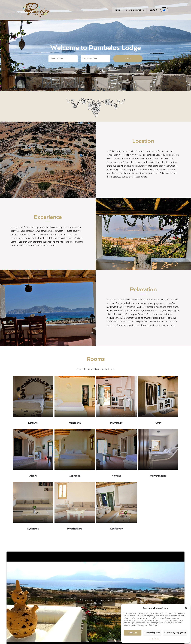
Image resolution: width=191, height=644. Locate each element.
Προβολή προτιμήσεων (175, 633)
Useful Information (135, 10)
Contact (154, 10)
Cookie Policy (154, 639)
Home (116, 10)
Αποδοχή (133, 633)
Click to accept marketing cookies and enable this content (96, 602)
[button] (186, 608)
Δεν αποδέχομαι (152, 633)
